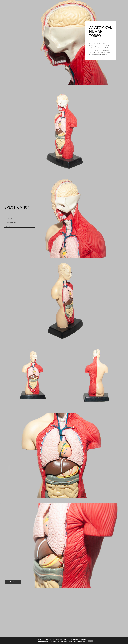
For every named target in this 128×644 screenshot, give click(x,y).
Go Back (13, 582)
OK (90, 641)
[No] (126, 641)
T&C (84, 641)
